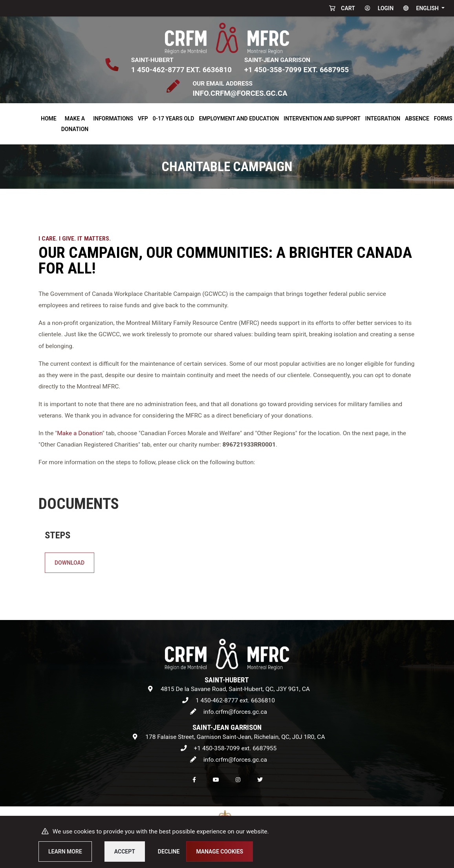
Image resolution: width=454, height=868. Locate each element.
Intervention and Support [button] (322, 119)
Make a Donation (80, 433)
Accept (125, 852)
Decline (169, 852)
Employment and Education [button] (239, 119)
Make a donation (75, 124)
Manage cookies (220, 852)
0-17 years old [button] (174, 119)
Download (99, 558)
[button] (422, 8)
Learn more (65, 852)
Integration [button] (383, 119)
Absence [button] (417, 119)
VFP (143, 119)
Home (49, 119)
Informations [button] (113, 119)
